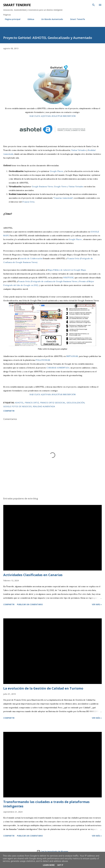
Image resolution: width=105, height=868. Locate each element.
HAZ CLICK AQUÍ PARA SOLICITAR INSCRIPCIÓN (53, 116)
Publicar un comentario (30, 604)
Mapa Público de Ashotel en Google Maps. (67, 270)
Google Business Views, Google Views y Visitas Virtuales (58, 187)
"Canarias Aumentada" (63, 198)
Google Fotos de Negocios (17, 406)
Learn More (49, 865)
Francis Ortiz (29, 202)
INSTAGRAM (72, 356)
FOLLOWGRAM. (43, 360)
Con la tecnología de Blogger (52, 851)
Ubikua (29, 19)
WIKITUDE (68, 278)
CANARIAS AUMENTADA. (58, 368)
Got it (60, 865)
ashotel (19, 403)
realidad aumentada (44, 406)
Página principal (11, 19)
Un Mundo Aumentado (51, 19)
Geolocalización (76, 403)
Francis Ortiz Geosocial (53, 403)
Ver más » (97, 604)
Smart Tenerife (17, 5)
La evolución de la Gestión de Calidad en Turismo (43, 688)
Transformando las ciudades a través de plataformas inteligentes (46, 804)
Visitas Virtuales (78, 150)
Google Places (56, 171)
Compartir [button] (9, 411)
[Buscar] (94, 5)
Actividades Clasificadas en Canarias (33, 575)
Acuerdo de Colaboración (31, 258)
